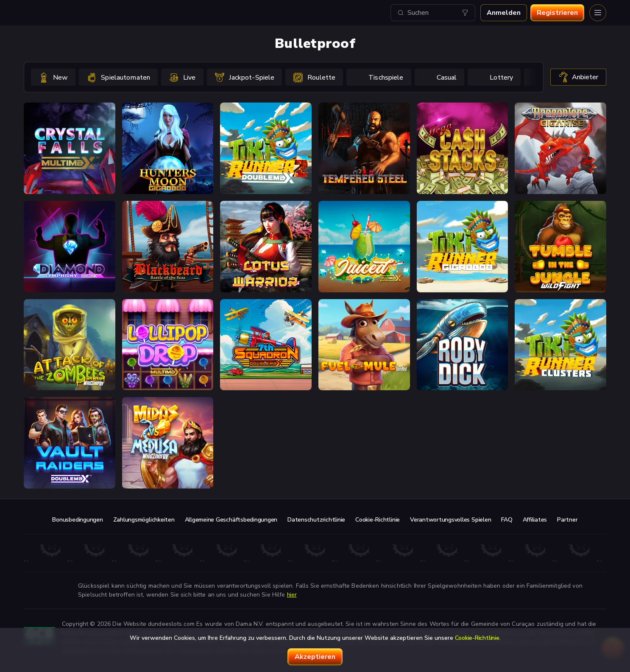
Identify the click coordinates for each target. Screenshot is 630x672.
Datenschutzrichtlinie (316, 520)
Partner (567, 520)
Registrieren (557, 13)
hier (292, 595)
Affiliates (535, 520)
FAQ (507, 520)
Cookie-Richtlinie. (478, 638)
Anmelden (504, 13)
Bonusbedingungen (77, 520)
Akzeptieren (315, 657)
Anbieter (578, 77)
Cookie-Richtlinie (378, 520)
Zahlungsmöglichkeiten (144, 520)
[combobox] (433, 13)
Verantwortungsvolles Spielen (450, 520)
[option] (53, 77)
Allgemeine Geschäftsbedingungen (231, 520)
